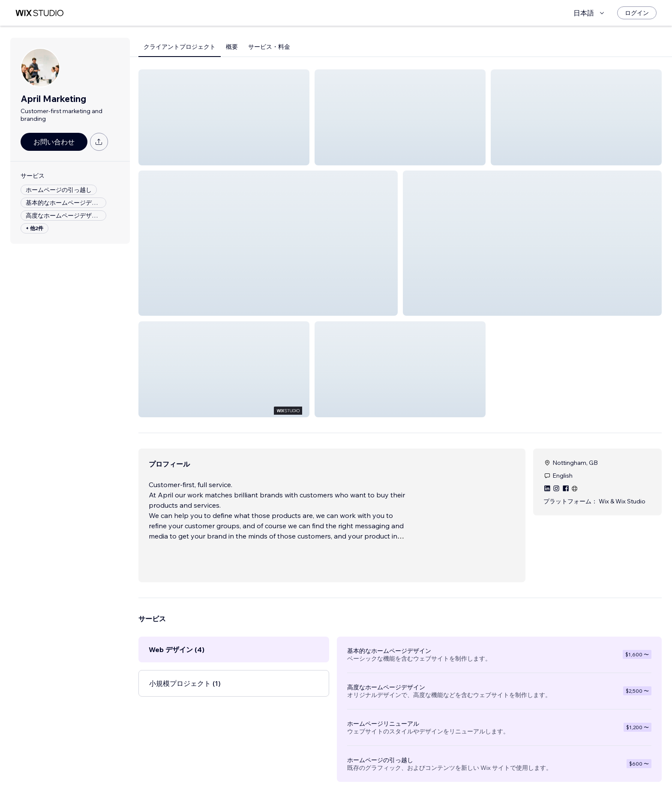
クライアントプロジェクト (180, 47)
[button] (224, 117)
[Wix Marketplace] (39, 13)
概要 (232, 47)
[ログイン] (637, 13)
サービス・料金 (269, 47)
